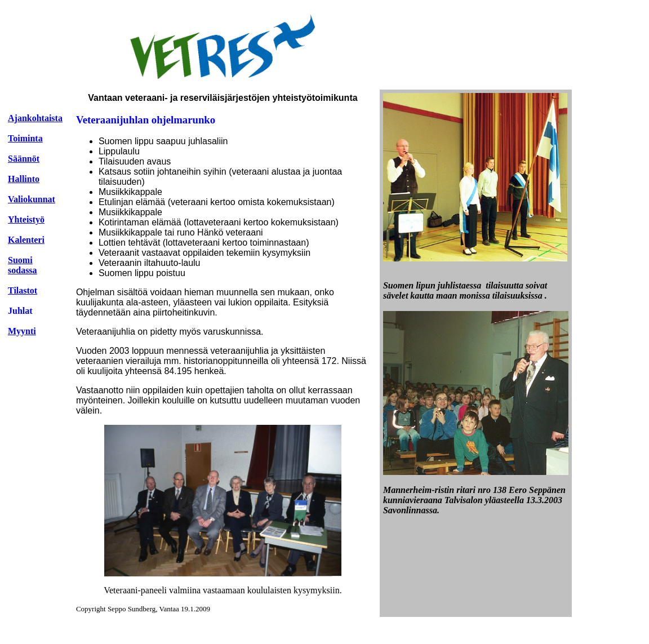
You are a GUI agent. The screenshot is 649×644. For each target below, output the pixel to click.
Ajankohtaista (35, 118)
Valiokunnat (32, 199)
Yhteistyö (26, 219)
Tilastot (23, 290)
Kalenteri (26, 240)
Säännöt (24, 159)
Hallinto (24, 179)
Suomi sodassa (23, 265)
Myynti (22, 331)
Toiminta (25, 138)
